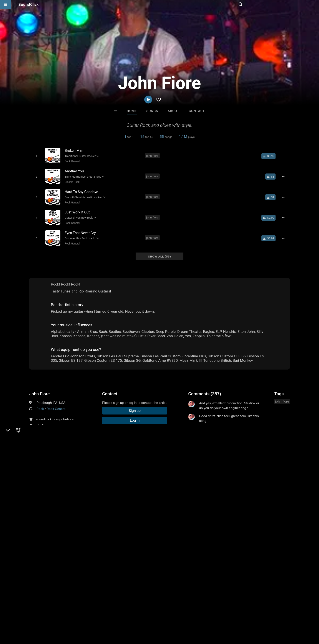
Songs (152, 111)
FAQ (18, 618)
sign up (205, 473)
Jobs (60, 618)
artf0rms (142, 552)
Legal (117, 618)
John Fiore (39, 390)
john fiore (153, 155)
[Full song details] (284, 156)
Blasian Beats (177, 552)
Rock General (71, 161)
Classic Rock (71, 181)
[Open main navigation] (5, 4)
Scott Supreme (213, 552)
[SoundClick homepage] (29, 4)
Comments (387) (205, 390)
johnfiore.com (46, 421)
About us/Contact (39, 618)
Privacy (104, 618)
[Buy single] (270, 156)
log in (221, 473)
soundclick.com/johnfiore (55, 415)
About (173, 111)
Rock (40, 405)
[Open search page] (315, 4)
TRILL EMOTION (106, 552)
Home (132, 111)
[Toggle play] (36, 156)
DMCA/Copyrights (81, 618)
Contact (197, 111)
